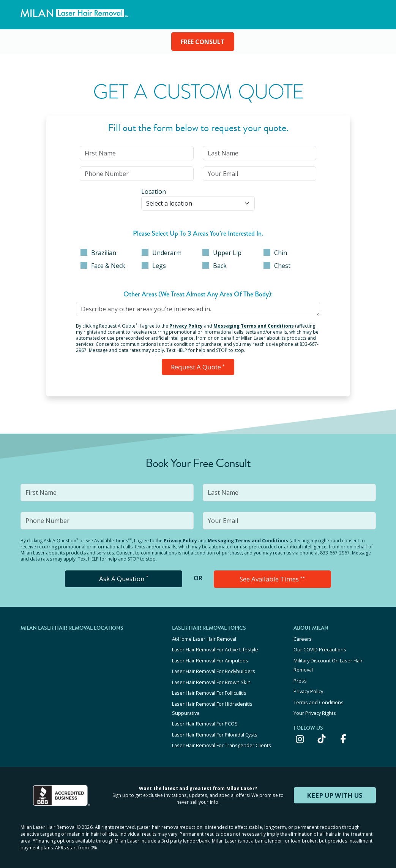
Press (300, 676)
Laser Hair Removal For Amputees (210, 657)
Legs (154, 266)
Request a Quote (198, 366)
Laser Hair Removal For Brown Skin (211, 678)
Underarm (162, 253)
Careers (303, 637)
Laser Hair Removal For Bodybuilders (214, 668)
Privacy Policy (186, 326)
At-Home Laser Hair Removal (204, 637)
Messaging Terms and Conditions (254, 326)
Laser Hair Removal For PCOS (205, 718)
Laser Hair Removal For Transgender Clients (222, 738)
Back (215, 266)
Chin (275, 253)
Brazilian (98, 253)
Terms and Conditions (319, 697)
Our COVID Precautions (320, 647)
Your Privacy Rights (315, 707)
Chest (277, 266)
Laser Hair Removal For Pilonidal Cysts (215, 728)
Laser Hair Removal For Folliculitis (209, 688)
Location (154, 192)
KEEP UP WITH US (335, 787)
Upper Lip (222, 253)
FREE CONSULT (203, 42)
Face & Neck (103, 266)
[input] (136, 153)
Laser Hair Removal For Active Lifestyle (215, 647)
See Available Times (272, 578)
